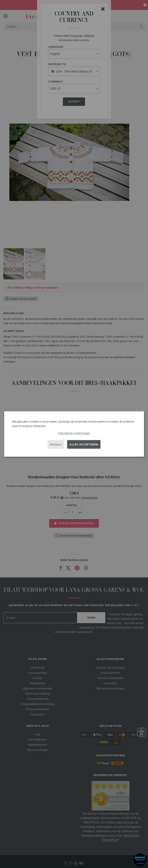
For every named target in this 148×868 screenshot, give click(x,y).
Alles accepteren (84, 444)
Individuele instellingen (74, 433)
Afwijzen (56, 444)
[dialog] (74, 434)
